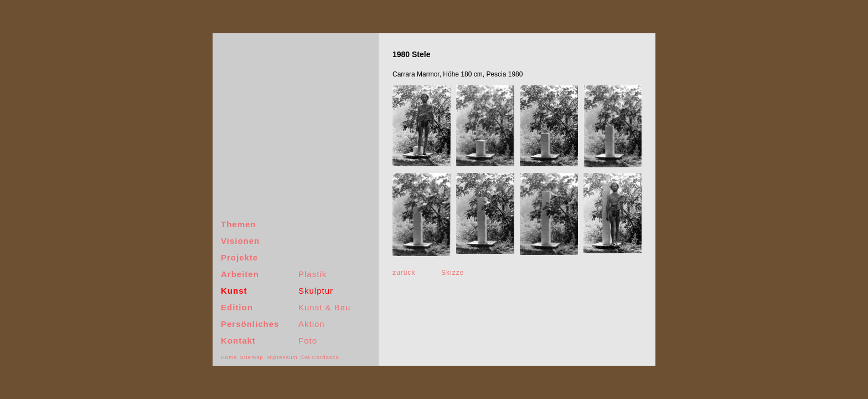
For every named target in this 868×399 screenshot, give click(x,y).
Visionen (240, 241)
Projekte (239, 257)
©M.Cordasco (320, 357)
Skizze (453, 273)
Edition (237, 307)
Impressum (282, 357)
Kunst (234, 291)
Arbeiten (240, 274)
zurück (404, 273)
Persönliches (250, 324)
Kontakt (238, 341)
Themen (239, 224)
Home (229, 357)
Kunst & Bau (324, 307)
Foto (308, 341)
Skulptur (316, 291)
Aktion (312, 324)
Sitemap (252, 357)
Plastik (312, 274)
